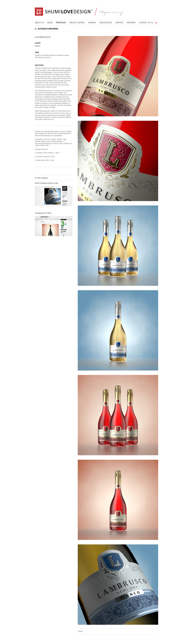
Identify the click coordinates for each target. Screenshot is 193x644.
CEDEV (38, 46)
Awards (92, 23)
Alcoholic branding (48, 29)
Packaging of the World (43, 213)
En (156, 23)
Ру (152, 23)
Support (119, 23)
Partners (131, 23)
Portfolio (61, 23)
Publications (106, 23)
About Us (39, 23)
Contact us (145, 23)
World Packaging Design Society (47, 183)
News (50, 23)
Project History (77, 23)
